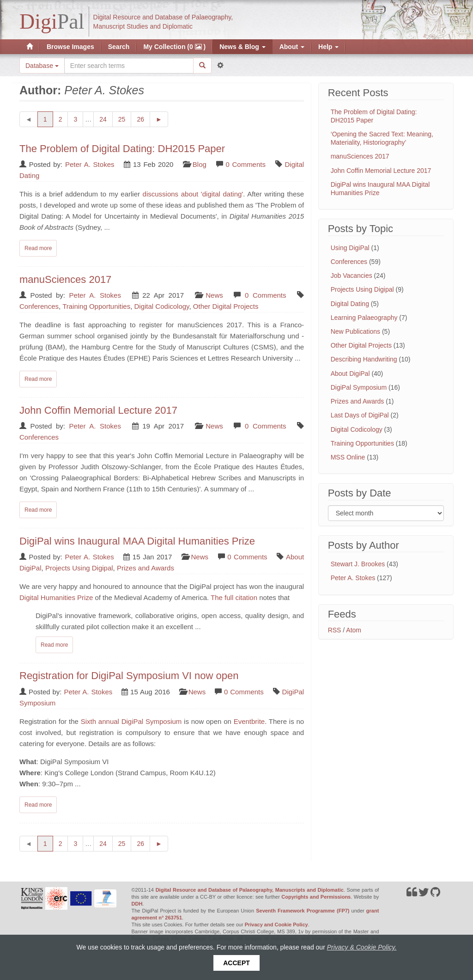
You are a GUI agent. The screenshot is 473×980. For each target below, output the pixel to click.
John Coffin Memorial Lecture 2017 (98, 410)
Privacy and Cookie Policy (276, 925)
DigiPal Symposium (359, 387)
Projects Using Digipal (79, 568)
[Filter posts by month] (386, 513)
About (292, 47)
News (214, 295)
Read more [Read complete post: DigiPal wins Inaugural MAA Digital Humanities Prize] (54, 645)
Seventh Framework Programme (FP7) (303, 911)
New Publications (355, 331)
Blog (200, 164)
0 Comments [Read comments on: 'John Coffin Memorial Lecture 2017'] (265, 426)
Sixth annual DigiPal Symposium (131, 721)
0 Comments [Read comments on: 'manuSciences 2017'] (265, 295)
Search (119, 47)
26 (143, 119)
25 (125, 119)
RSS (335, 630)
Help (328, 47)
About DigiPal (350, 374)
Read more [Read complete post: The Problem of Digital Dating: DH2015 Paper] (38, 248)
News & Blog (242, 47)
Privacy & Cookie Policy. (362, 947)
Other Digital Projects (226, 306)
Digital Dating (350, 304)
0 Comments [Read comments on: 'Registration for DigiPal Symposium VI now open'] (244, 692)
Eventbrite (249, 721)
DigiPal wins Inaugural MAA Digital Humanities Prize (137, 541)
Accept (236, 963)
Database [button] (42, 66)
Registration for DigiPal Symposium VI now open (129, 676)
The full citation (234, 597)
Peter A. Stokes (90, 164)
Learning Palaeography (364, 318)
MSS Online (348, 457)
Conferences (39, 306)
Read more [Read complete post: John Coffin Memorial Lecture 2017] (38, 510)
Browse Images (70, 47)
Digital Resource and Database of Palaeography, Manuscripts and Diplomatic (250, 890)
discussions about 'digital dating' (193, 194)
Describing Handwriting (364, 359)
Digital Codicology (162, 306)
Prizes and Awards (146, 568)
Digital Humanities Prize (56, 597)
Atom (354, 630)
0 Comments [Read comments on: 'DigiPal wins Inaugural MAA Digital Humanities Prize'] (247, 557)
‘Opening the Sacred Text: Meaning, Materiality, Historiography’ (382, 138)
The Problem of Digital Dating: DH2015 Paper (122, 149)
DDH (137, 904)
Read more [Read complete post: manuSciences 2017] (38, 379)
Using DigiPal (350, 248)
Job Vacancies (352, 276)
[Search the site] (129, 66)
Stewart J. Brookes (358, 564)
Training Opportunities (96, 306)
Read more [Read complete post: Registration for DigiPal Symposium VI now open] (38, 805)
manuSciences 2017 (65, 279)
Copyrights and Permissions (316, 897)
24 (106, 119)
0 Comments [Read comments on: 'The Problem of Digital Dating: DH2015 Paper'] (246, 164)
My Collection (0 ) (174, 47)
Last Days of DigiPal (360, 415)
